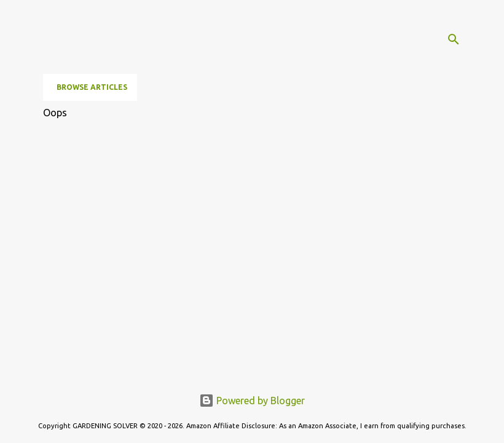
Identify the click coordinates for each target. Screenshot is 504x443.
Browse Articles (92, 87)
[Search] (454, 39)
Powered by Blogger (252, 401)
